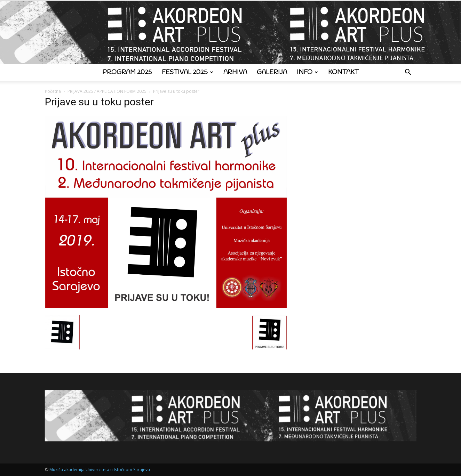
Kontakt (343, 72)
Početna (53, 91)
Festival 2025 (188, 72)
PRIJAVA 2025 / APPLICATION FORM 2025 (107, 91)
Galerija (272, 72)
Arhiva (235, 72)
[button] (408, 73)
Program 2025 (127, 72)
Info (307, 72)
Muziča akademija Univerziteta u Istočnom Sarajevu (100, 470)
